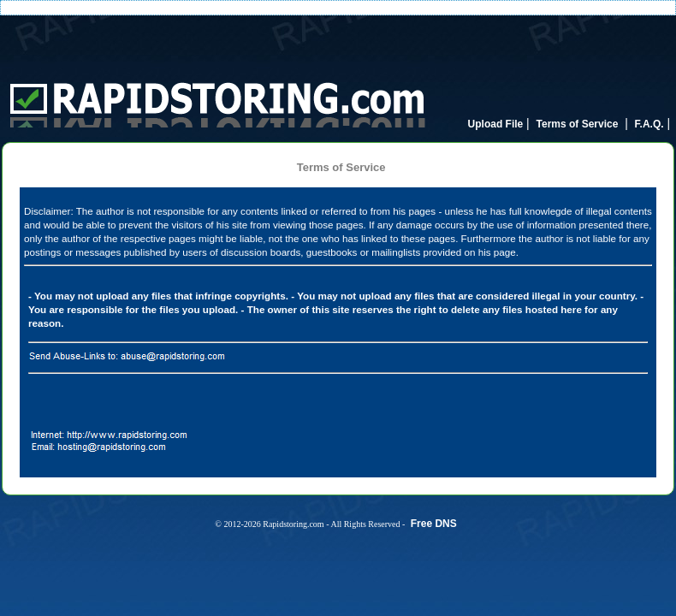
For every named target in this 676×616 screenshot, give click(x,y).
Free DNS (434, 524)
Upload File (496, 124)
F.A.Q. (649, 124)
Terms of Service (578, 124)
